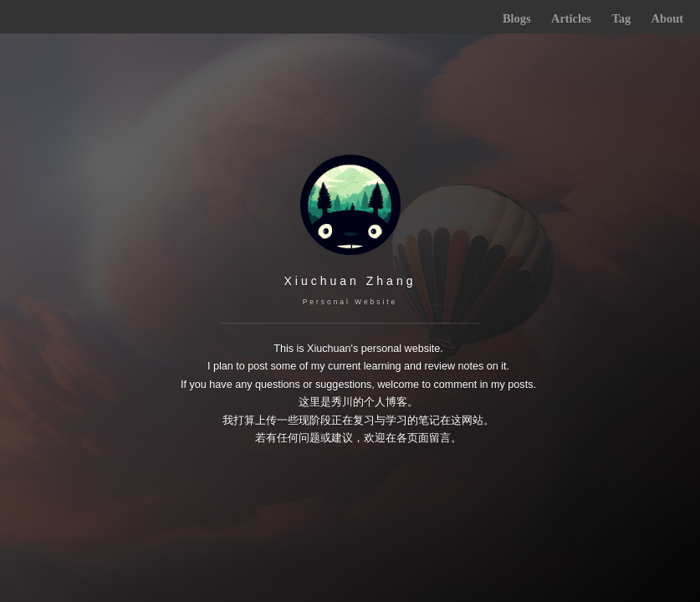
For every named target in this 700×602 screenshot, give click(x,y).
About (667, 18)
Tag (621, 18)
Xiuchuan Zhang (350, 281)
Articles (571, 18)
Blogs (517, 18)
